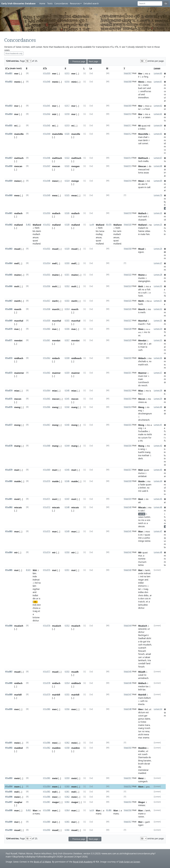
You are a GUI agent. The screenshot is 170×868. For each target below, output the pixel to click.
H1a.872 (9, 358)
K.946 (67, 481)
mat (16, 570)
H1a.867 (9, 301)
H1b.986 (47, 743)
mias (17, 391)
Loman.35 (158, 340)
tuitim (147, 517)
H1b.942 (47, 114)
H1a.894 (9, 786)
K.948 (67, 507)
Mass (141, 329)
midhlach (76, 683)
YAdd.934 (128, 407)
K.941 (67, 399)
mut (16, 822)
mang (74, 407)
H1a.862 (9, 225)
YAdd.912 (128, 134)
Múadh (142, 672)
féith (37, 228)
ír (139, 77)
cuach (145, 754)
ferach (141, 654)
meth (55, 301)
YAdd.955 (128, 802)
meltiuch (19, 158)
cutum (144, 438)
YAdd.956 (128, 810)
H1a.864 (9, 263)
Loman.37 (158, 373)
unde (141, 573)
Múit (141, 470)
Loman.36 (158, 358)
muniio (142, 278)
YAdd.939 (128, 499)
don (39, 605)
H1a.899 (9, 822)
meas (74, 195)
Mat (140, 570)
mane (141, 814)
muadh (75, 672)
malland (18, 225)
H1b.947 (47, 166)
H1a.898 (9, 810)
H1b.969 (47, 470)
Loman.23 (158, 213)
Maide (141, 481)
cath (142, 701)
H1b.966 (47, 407)
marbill (18, 695)
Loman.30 (158, 286)
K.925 (67, 195)
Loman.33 (158, 320)
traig (35, 611)
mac (140, 738)
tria (148, 641)
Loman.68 (158, 166)
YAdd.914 (128, 158)
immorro (142, 586)
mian (143, 347)
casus (141, 517)
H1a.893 (9, 778)
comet (145, 143)
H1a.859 (9, 181)
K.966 (67, 830)
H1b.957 (47, 301)
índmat (36, 580)
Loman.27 (158, 263)
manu (37, 814)
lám (34, 573)
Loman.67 (158, 158)
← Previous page (78, 61)
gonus (141, 719)
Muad (141, 249)
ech (146, 365)
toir (146, 376)
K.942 (67, 407)
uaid (144, 491)
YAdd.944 (128, 626)
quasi (144, 126)
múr (54, 114)
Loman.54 (158, 709)
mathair (145, 455)
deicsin (141, 526)
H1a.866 (9, 286)
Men (140, 709)
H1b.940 (47, 82)
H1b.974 (47, 552)
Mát (35, 570)
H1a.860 (9, 195)
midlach (18, 683)
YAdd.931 (128, 373)
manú (99, 814)
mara (147, 725)
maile (141, 434)
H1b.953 (47, 249)
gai (145, 641)
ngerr (141, 825)
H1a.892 (9, 748)
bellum (147, 698)
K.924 (67, 181)
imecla (141, 704)
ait (150, 344)
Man (35, 810)
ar (37, 598)
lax (147, 686)
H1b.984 (47, 786)
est (147, 712)
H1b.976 (47, 626)
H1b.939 (47, 73)
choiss (36, 608)
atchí (141, 734)
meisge (75, 181)
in (145, 187)
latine (148, 541)
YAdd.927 (128, 320)
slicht (149, 638)
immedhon (143, 97)
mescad (142, 169)
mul (140, 216)
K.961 (67, 792)
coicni (141, 716)
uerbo (147, 538)
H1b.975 (47, 570)
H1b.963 (47, 373)
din (34, 598)
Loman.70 (158, 195)
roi (143, 731)
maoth (18, 309)
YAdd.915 (128, 166)
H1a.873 (9, 373)
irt (165, 173)
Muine (141, 275)
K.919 (67, 125)
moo (149, 82)
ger (146, 716)
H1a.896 (9, 797)
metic (146, 85)
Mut (140, 822)
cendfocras (146, 91)
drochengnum (145, 414)
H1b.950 (47, 213)
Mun (140, 531)
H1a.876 (9, 407)
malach (142, 228)
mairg (141, 728)
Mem (141, 787)
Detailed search (91, 3)
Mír (140, 552)
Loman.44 (158, 481)
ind (148, 169)
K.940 (67, 390)
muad (17, 249)
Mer (140, 74)
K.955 (67, 694)
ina (140, 455)
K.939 (67, 373)
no (147, 228)
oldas (148, 231)
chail (145, 137)
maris (141, 698)
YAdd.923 (128, 275)
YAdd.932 (128, 390)
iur (139, 109)
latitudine (143, 605)
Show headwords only (14, 53)
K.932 (67, 286)
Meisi (141, 778)
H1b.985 (47, 792)
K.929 (67, 249)
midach (56, 358)
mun (17, 531)
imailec (142, 751)
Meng (141, 407)
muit (17, 470)
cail (140, 143)
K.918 (67, 114)
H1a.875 (9, 399)
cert (145, 88)
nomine (142, 559)
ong (140, 428)
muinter (56, 373)
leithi (149, 434)
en (141, 535)
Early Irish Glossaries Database (18, 3)
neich (141, 523)
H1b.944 (47, 134)
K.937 (67, 340)
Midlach (142, 683)
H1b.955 (47, 275)
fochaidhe (143, 431)
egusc (141, 252)
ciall (149, 187)
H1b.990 (47, 830)
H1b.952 (47, 225)
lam (149, 576)
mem (17, 787)
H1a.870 (9, 329)
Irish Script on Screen (130, 862)
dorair (147, 764)
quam (141, 187)
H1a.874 (9, 390)
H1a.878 (9, 446)
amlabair (142, 476)
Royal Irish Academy (83, 862)
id (165, 143)
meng (17, 407)
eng (140, 410)
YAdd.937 (128, 470)
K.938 (67, 358)
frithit (143, 722)
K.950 (67, 552)
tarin (119, 231)
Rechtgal (142, 635)
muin (141, 376)
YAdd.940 (128, 507)
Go (166, 3)
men (17, 709)
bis (97, 231)
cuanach (142, 648)
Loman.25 (158, 225)
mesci (55, 181)
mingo (141, 541)
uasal (141, 675)
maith (141, 365)
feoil (147, 109)
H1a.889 (9, 694)
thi (141, 441)
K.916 (67, 82)
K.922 (67, 158)
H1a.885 (9, 570)
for (150, 438)
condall (142, 663)
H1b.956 (47, 286)
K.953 (67, 672)
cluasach (142, 220)
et (39, 611)
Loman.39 (158, 399)
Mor (140, 106)
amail (148, 654)
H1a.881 (9, 499)
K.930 (67, 263)
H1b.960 (47, 329)
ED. (35, 602)
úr (139, 117)
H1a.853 (9, 106)
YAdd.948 (128, 709)
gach (148, 822)
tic (139, 85)
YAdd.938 (128, 481)
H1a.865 (9, 275)
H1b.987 (47, 802)
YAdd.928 (128, 329)
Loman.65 (158, 134)
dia (140, 767)
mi (16, 126)
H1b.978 (47, 683)
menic (17, 82)
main (141, 379)
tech (140, 161)
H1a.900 (9, 830)
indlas (141, 592)
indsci (143, 129)
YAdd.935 (128, 425)
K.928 (67, 225)
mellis (146, 161)
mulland (37, 244)
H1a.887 (9, 672)
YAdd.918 (128, 213)
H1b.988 (47, 810)
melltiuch (57, 158)
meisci (18, 181)
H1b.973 (47, 531)
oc (145, 523)
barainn (147, 761)
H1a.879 (9, 470)
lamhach (142, 660)
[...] (20, 74)
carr (140, 657)
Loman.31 (158, 301)
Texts (50, 3)
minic (74, 82)
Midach (142, 358)
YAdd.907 (128, 73)
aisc (143, 184)
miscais (18, 507)
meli (17, 792)
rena (147, 731)
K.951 (67, 570)
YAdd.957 (128, 822)
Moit (141, 499)
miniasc (142, 805)
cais (142, 511)
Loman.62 (158, 106)
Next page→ (94, 61)
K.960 (67, 786)
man (140, 137)
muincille (19, 134)
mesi (55, 743)
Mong (141, 425)
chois (141, 595)
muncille (76, 134)
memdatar (143, 770)
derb (140, 458)
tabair (147, 657)
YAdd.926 (128, 309)
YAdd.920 (128, 225)
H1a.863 (9, 249)
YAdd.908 (128, 82)
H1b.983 (47, 778)
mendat (18, 340)
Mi (139, 126)
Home (42, 3)
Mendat (142, 340)
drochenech (144, 420)
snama (146, 738)
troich (147, 728)
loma (141, 173)
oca (166, 523)
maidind (18, 748)
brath (141, 764)
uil (139, 94)
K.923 (67, 166)
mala (143, 234)
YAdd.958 (128, 249)
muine (18, 275)
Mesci (141, 181)
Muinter (142, 373)
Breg (141, 761)
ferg (146, 77)
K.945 (67, 470)
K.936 (67, 329)
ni (139, 722)
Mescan (142, 166)
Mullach (142, 213)
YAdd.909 (128, 106)
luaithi (141, 452)
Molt (141, 286)
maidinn (56, 748)
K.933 (67, 301)
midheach (76, 358)
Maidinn (142, 748)
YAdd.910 (128, 114)
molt (17, 286)
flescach (142, 651)
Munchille (143, 134)
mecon (18, 399)
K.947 (67, 499)
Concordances (61, 3)
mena (146, 734)
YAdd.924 (128, 286)
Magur (142, 802)
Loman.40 (158, 407)
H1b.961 (47, 340)
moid (17, 499)
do (150, 166)
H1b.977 (47, 672)
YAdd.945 (128, 672)
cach (140, 350)
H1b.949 (47, 195)
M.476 (109, 225)
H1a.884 (9, 552)
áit (145, 344)
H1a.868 (9, 309)
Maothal (143, 321)
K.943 (67, 425)
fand (148, 663)
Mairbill (142, 695)
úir (165, 109)
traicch (141, 602)
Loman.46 (158, 507)
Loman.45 (158, 499)
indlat (141, 583)
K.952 (67, 626)
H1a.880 (9, 481)
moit (55, 499)
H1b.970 (47, 481)
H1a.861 (9, 213)
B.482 (28, 225)
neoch (144, 385)
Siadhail (142, 638)
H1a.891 (9, 743)
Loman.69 (158, 181)
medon (142, 686)
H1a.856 (9, 134)
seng (143, 449)
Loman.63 (158, 114)
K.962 (67, 743)
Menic (141, 82)
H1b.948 (47, 181)
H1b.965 (47, 399)
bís (34, 231)
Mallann (118, 225)
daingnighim (144, 281)
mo (147, 74)
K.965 (67, 822)
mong (17, 425)
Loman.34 (158, 329)
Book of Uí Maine (42, 862)
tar (140, 731)
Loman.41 (158, 425)
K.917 (67, 106)
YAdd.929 (128, 340)
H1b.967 (47, 425)
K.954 (67, 683)
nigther (36, 589)
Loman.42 (158, 446)
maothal (19, 321)
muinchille (57, 134)
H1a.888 (9, 683)
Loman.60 (158, 73)
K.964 (67, 810)
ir (165, 77)
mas (16, 329)
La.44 (92, 225)
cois (146, 598)
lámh (145, 140)
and (149, 88)
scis (149, 520)
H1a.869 (9, 320)
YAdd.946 (128, 683)
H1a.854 (9, 114)
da (141, 641)
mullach (18, 213)
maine (141, 725)
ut (149, 629)
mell (17, 263)
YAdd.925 (128, 301)
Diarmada (143, 757)
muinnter (19, 373)
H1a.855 (9, 125)
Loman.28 (158, 275)
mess (17, 195)
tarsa (102, 231)
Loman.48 (158, 552)
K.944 (67, 446)
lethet (143, 488)
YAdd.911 (128, 125)
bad (140, 88)
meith (17, 301)
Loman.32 (158, 309)
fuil (149, 324)
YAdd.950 (128, 748)
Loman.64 (158, 125)
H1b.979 (47, 694)
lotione (36, 617)
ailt (140, 289)
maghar (18, 802)
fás (165, 332)
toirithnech (144, 382)
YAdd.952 (128, 786)
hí (146, 184)
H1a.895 (9, 792)
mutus (141, 473)
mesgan (75, 166)
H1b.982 (47, 748)
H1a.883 (9, 531)
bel (146, 709)
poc (148, 787)
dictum (142, 712)
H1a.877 (9, 425)
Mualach (143, 626)
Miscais (142, 507)
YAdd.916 (128, 181)
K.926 (67, 213)
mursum (142, 562)
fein (148, 234)
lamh (148, 570)
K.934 (67, 309)
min (140, 538)
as (139, 335)
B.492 (28, 810)
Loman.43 (158, 470)
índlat (35, 595)
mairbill (56, 695)
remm (141, 817)
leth (140, 689)
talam (148, 117)
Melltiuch (143, 158)
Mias (141, 391)
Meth (141, 301)
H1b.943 (47, 125)
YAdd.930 (128, 358)
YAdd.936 (128, 446)
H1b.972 (47, 507)
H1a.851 (9, 73)
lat (139, 589)
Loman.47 (158, 531)
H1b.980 (47, 709)
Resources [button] (75, 3)
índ (36, 583)
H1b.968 (47, 446)
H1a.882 (9, 507)
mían (141, 344)
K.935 (67, 320)
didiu (146, 595)
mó (166, 85)
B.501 (28, 570)
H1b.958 (47, 309)
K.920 (67, 134)
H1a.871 (9, 340)
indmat (147, 573)
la (146, 347)
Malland (37, 225)
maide (18, 481)
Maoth (142, 309)
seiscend (142, 629)
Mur (140, 114)
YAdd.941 (128, 531)
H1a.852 (9, 82)
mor (16, 106)
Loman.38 (158, 390)
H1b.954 (47, 263)
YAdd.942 (128, 552)
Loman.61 (158, 82)
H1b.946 (47, 158)
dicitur (36, 620)
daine (148, 719)
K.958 (67, 748)
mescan (18, 166)
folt (149, 289)
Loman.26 (158, 249)
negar (141, 580)
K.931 (67, 275)
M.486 (109, 810)
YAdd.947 (128, 694)
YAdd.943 (128, 570)
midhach (19, 358)
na (150, 225)
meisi (17, 743)
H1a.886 (9, 626)
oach (145, 216)
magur (56, 802)
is (139, 312)
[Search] (150, 3)
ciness (141, 402)
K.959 (67, 778)
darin (38, 231)
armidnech (143, 678)
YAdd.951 (128, 778)
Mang (141, 446)
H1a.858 (9, 166)
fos (140, 394)
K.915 (67, 73)
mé (149, 126)
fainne (141, 231)
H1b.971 (47, 499)
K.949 (67, 531)
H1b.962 (47, 358)
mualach (19, 626)
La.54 (92, 810)
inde (35, 576)
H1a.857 (9, 158)
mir (16, 552)
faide (143, 485)
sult (145, 293)
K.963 (67, 802)
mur (16, 114)
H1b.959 (47, 320)
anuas (36, 237)
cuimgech (143, 781)
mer (16, 74)
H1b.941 (47, 106)
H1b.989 (47, 822)
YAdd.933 (128, 399)
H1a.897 (9, 802)
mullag (99, 234)
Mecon (142, 399)
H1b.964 (47, 390)
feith (118, 228)
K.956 (67, 709)
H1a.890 (9, 709)
